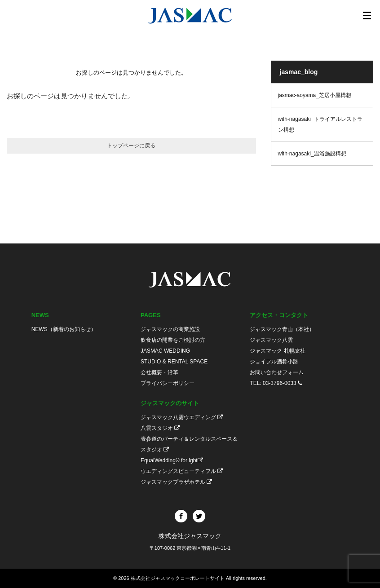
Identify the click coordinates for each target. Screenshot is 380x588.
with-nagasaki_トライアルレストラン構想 (320, 124)
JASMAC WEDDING (165, 351)
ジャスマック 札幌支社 (277, 351)
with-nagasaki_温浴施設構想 (312, 154)
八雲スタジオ (160, 428)
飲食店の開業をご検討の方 (173, 340)
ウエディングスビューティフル (182, 471)
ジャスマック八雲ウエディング (182, 417)
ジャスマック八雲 (271, 340)
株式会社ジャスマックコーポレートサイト (178, 578)
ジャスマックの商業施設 (170, 329)
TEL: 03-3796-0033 (276, 383)
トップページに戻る (131, 146)
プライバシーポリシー (168, 383)
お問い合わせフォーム (277, 372)
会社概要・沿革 (159, 372)
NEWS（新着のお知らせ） (64, 329)
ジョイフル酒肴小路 (274, 362)
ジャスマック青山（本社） (282, 329)
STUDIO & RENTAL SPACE (174, 362)
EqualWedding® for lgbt (172, 460)
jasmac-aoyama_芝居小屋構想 (315, 95)
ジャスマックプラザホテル (176, 482)
